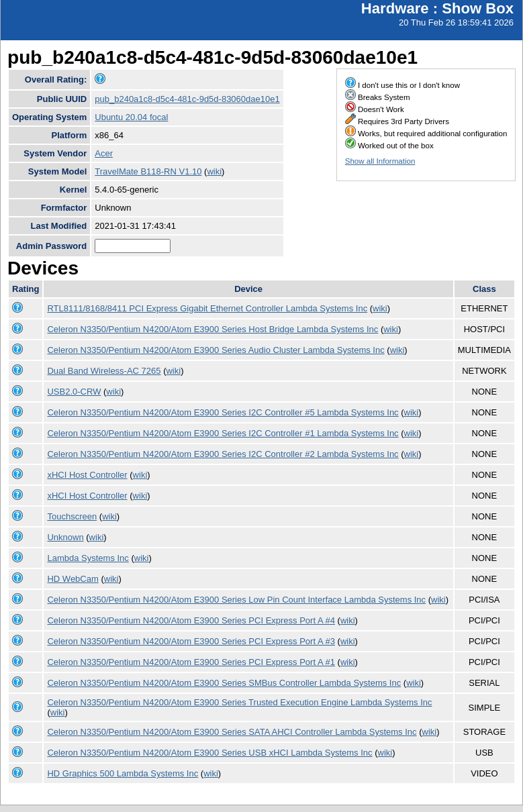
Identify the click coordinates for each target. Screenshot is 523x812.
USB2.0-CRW (74, 392)
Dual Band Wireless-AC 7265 (104, 371)
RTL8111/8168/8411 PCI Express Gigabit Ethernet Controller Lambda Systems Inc (207, 308)
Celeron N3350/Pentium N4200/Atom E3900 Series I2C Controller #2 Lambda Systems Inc (223, 454)
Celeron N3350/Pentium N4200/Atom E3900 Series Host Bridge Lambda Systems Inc (212, 329)
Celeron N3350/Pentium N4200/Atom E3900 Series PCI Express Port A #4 (191, 620)
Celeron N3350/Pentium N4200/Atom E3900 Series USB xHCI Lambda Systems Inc (209, 753)
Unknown (65, 537)
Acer (104, 153)
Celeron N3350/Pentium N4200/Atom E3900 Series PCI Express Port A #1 (191, 662)
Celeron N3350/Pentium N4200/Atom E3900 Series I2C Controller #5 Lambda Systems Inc (223, 412)
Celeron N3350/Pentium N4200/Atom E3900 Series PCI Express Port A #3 (191, 641)
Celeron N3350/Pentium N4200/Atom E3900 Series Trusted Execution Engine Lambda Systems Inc (239, 702)
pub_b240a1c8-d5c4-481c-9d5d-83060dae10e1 (187, 99)
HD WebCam (73, 579)
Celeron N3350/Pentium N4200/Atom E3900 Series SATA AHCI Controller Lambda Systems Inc (232, 732)
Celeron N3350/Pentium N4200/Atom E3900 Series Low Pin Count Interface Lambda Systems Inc (236, 600)
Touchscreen (72, 516)
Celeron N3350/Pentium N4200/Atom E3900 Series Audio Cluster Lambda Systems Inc (216, 350)
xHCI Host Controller (87, 475)
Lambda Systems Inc (88, 558)
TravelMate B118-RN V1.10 (148, 171)
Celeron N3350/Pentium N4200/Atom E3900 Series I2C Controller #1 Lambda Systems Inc (223, 433)
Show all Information (380, 161)
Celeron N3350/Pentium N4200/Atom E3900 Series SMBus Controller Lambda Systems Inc (224, 683)
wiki (214, 171)
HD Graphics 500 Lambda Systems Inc (123, 773)
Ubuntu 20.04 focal (131, 117)
